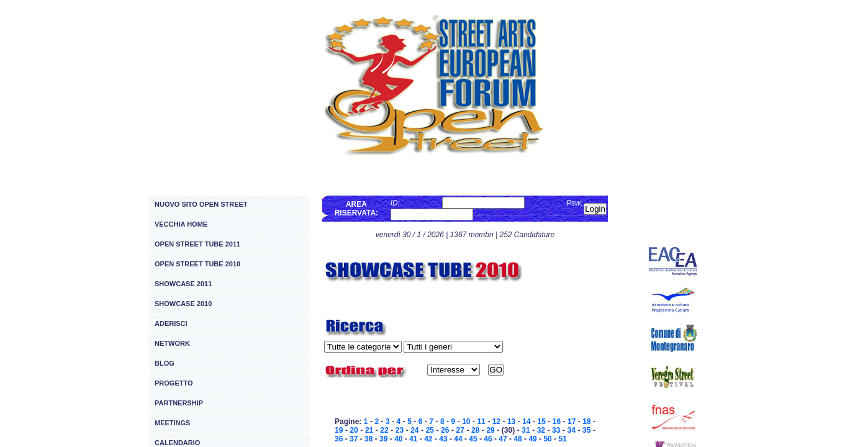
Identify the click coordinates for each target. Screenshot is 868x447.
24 (414, 430)
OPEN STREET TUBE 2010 (197, 264)
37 (354, 439)
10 (466, 422)
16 (557, 422)
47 (503, 439)
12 (496, 422)
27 (460, 430)
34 (572, 430)
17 (572, 422)
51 (562, 439)
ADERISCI (171, 323)
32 (541, 430)
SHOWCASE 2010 (183, 304)
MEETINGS (172, 423)
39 (383, 439)
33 (556, 430)
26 (445, 430)
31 (526, 430)
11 (481, 422)
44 (458, 439)
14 (526, 422)
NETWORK (172, 343)
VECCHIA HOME (181, 224)
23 (400, 430)
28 (475, 430)
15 (541, 422)
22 (384, 430)
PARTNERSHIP (179, 403)
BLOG (165, 363)
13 (511, 422)
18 (586, 422)
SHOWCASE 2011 (183, 284)
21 (369, 430)
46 (488, 439)
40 (398, 439)
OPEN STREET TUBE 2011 (197, 244)
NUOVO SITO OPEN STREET (201, 204)
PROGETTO (174, 383)
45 (473, 439)
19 (339, 430)
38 (368, 439)
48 (518, 439)
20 (354, 430)
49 (532, 439)
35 (586, 430)
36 (339, 439)
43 (443, 439)
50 (547, 439)
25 (430, 430)
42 (428, 439)
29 (490, 430)
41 (413, 439)
